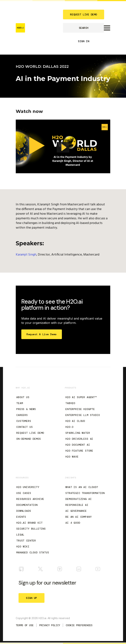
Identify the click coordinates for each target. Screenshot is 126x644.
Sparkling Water (78, 433)
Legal (20, 535)
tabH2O (70, 403)
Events (21, 517)
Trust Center (26, 541)
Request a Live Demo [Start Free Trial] (42, 334)
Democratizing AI (78, 499)
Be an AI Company (78, 517)
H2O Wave (72, 457)
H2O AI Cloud (75, 421)
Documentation (27, 505)
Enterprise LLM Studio (83, 415)
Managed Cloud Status (33, 552)
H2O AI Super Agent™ (81, 397)
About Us (23, 397)
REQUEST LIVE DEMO (84, 14)
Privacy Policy (50, 625)
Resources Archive (30, 499)
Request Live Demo (30, 433)
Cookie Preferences (79, 625)
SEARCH (84, 28)
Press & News (26, 409)
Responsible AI (77, 505)
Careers (22, 415)
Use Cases (24, 493)
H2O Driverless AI (79, 439)
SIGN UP (31, 598)
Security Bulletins (31, 529)
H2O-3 (69, 427)
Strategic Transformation (85, 493)
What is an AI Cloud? (82, 487)
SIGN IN (84, 41)
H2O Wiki (23, 547)
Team (20, 403)
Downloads (24, 511)
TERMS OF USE (25, 625)
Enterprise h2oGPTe (80, 409)
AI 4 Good (73, 523)
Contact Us (24, 427)
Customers (24, 421)
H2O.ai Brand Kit (29, 523)
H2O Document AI (78, 445)
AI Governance (76, 511)
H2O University (28, 487)
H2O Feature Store (79, 451)
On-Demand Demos (29, 439)
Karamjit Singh (26, 255)
